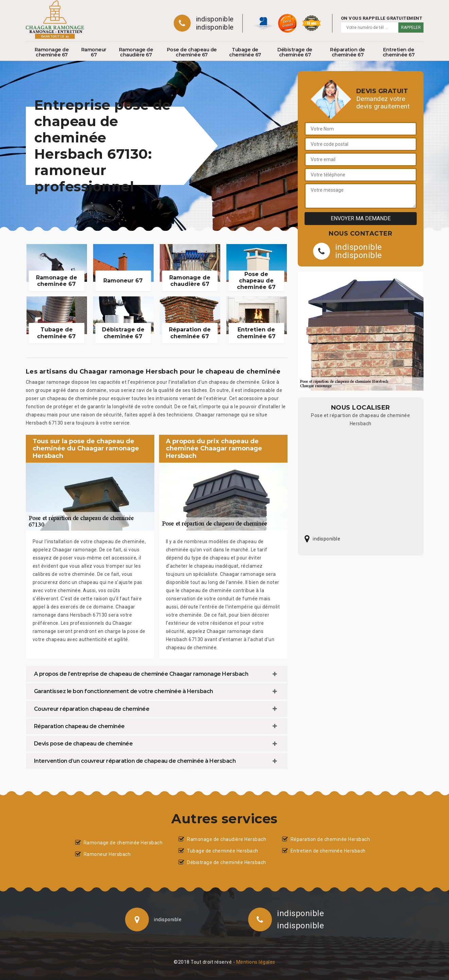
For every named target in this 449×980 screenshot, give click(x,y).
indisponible (215, 19)
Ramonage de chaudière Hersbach (227, 839)
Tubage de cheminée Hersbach (223, 851)
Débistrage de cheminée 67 (295, 52)
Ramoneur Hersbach (107, 854)
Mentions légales (256, 962)
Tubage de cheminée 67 (245, 52)
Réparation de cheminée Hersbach (330, 839)
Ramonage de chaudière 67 (136, 52)
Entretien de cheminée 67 (399, 52)
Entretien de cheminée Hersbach (328, 851)
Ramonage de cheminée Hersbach (123, 843)
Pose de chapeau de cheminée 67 (192, 52)
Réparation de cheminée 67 (348, 52)
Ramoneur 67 (94, 52)
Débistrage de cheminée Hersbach (227, 862)
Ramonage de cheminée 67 (52, 52)
